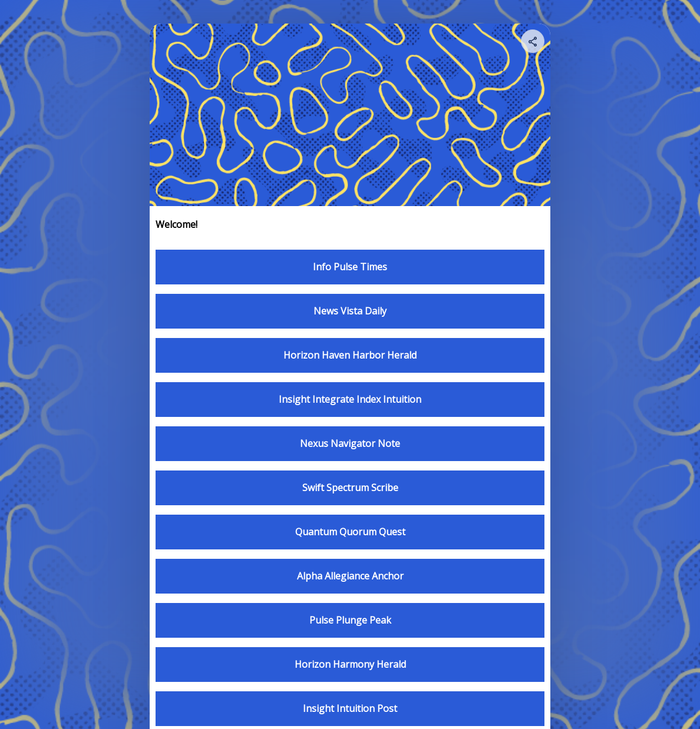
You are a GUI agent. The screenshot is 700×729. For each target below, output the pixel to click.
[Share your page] (533, 41)
